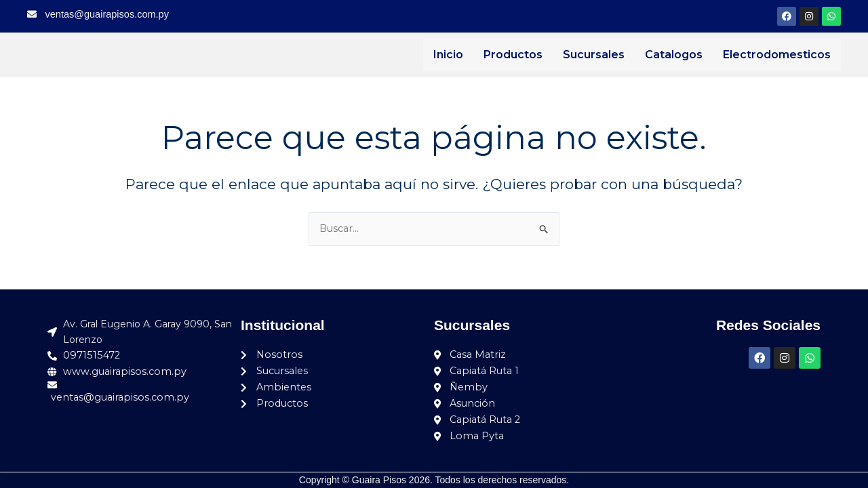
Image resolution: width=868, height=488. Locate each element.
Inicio (448, 55)
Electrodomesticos (777, 55)
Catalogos (674, 55)
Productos (513, 55)
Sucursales (594, 55)
